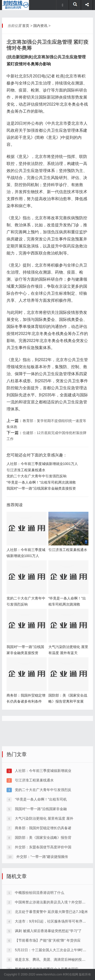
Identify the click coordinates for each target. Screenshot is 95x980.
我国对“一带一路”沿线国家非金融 (41, 844)
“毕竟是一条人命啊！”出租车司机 (41, 835)
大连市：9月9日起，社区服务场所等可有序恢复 (52, 957)
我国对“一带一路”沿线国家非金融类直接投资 (41, 488)
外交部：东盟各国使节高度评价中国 (43, 883)
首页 (26, 26)
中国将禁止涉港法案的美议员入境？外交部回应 (52, 938)
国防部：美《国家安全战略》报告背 (43, 873)
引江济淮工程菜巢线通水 (26, 470)
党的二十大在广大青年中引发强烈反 (43, 825)
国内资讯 (40, 26)
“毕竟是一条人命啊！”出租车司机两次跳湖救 (41, 482)
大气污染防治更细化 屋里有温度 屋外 (44, 854)
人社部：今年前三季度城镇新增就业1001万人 (42, 464)
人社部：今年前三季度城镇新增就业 (43, 806)
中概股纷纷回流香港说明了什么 (40, 928)
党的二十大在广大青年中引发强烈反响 (37, 476)
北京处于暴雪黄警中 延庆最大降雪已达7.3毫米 (51, 947)
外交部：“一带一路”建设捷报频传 (42, 892)
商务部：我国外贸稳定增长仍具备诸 (43, 864)
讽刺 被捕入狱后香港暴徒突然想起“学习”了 (48, 966)
